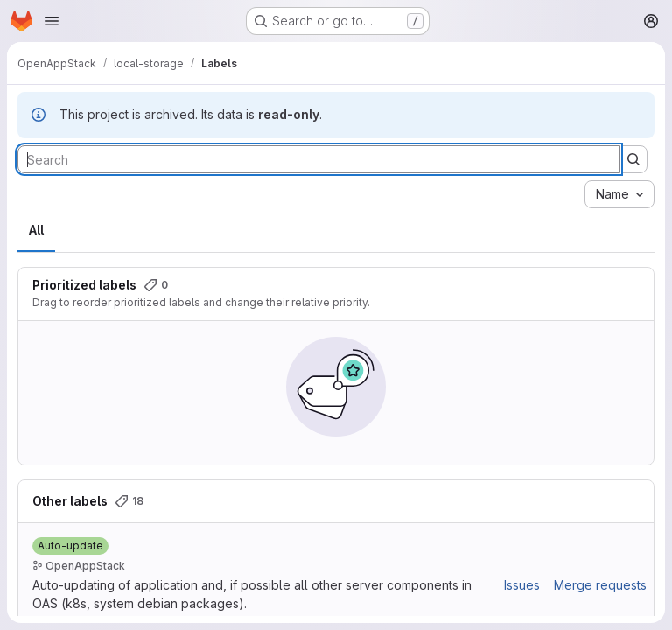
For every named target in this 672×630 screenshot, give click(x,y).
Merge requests (600, 585)
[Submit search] (633, 159)
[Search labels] (319, 159)
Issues (522, 585)
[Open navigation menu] (52, 21)
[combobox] (619, 194)
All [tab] (36, 230)
